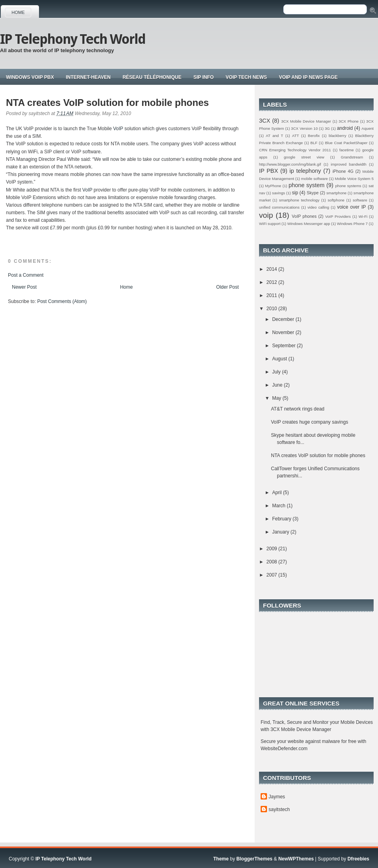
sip (295, 193)
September (284, 346)
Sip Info (204, 77)
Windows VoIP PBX (30, 77)
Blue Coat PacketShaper (346, 143)
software (360, 200)
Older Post (227, 287)
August (280, 359)
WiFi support (270, 224)
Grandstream (352, 157)
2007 (273, 575)
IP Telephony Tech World (73, 39)
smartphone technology (299, 200)
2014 (273, 269)
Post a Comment (26, 275)
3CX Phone (349, 121)
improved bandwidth (349, 164)
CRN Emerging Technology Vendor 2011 (295, 150)
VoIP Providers (338, 216)
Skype (313, 193)
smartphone (336, 193)
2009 (273, 549)
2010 (273, 309)
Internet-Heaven (88, 77)
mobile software (315, 179)
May (277, 398)
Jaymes (277, 797)
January (281, 532)
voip (266, 215)
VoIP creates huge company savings (310, 422)
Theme (221, 859)
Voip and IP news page (308, 77)
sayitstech (279, 809)
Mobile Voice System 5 (354, 179)
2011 (273, 295)
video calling (318, 207)
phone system (306, 185)
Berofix (314, 136)
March (280, 506)
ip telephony (305, 171)
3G (327, 128)
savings (279, 193)
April (278, 493)
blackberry (337, 136)
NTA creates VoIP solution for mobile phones (107, 103)
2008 (273, 562)
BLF (314, 143)
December (284, 319)
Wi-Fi (363, 216)
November (284, 332)
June (278, 385)
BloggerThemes (254, 859)
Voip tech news (246, 77)
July (277, 372)
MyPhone (273, 186)
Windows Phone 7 (352, 224)
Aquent (368, 128)
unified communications (279, 207)
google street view (304, 157)
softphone (336, 200)
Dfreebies (358, 859)
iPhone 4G (343, 171)
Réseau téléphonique (152, 77)
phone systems (348, 186)
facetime (347, 150)
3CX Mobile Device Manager (306, 121)
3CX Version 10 (304, 128)
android (345, 128)
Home (18, 12)
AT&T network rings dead (298, 409)
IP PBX (269, 171)
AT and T (275, 136)
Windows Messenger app (309, 224)
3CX (265, 121)
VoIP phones (304, 216)
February (282, 519)
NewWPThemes (296, 859)
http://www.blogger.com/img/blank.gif (290, 164)
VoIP (118, 129)
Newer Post (24, 287)
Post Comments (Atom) (62, 301)
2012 (273, 282)
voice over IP (351, 207)
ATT (295, 136)
